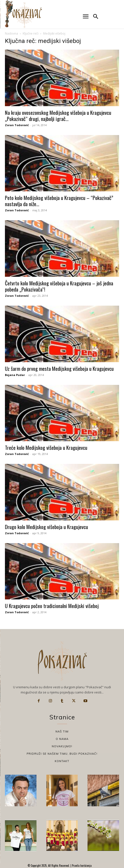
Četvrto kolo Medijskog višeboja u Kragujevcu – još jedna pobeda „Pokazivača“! (59, 286)
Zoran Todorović (17, 125)
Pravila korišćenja (81, 866)
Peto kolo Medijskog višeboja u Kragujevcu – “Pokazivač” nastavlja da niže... (59, 201)
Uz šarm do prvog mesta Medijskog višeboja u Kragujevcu (59, 368)
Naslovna (11, 33)
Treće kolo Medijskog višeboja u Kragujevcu (46, 447)
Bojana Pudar (15, 375)
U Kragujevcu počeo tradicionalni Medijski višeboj (52, 606)
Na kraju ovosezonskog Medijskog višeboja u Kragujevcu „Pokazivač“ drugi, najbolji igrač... (58, 116)
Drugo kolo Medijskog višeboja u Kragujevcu (46, 527)
